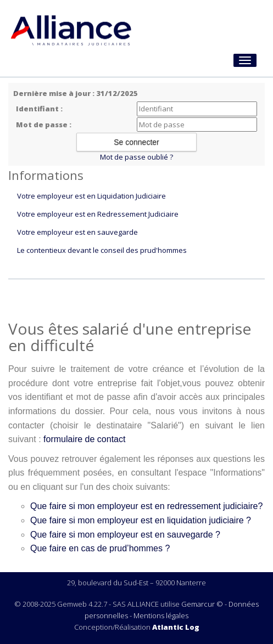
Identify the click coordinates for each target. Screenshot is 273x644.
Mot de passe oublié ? (136, 157)
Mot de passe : (44, 125)
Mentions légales (161, 615)
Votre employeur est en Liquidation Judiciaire (91, 196)
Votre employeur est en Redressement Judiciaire (98, 214)
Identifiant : (39, 109)
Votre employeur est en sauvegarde (77, 232)
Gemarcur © (202, 604)
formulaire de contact (84, 439)
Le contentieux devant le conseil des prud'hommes (102, 250)
